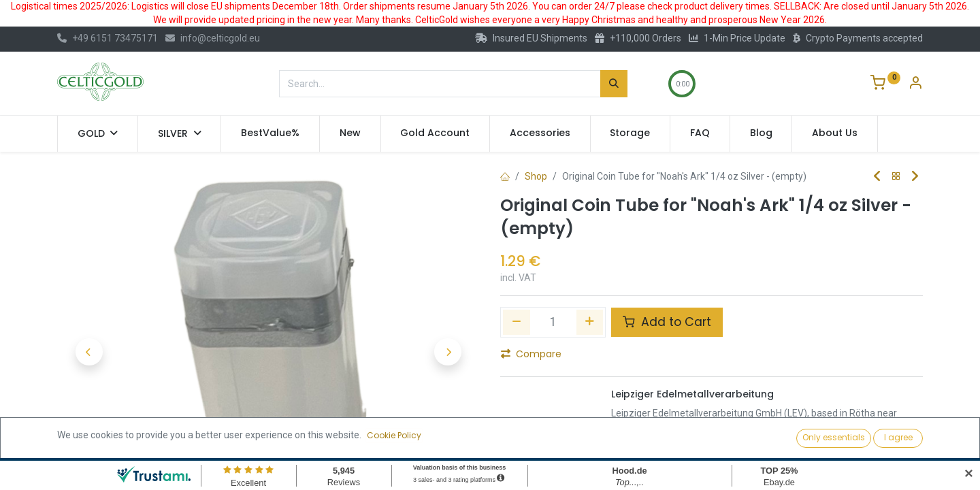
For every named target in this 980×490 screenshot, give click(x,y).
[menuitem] (270, 133)
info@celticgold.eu (213, 38)
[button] (89, 352)
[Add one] (590, 322)
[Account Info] (915, 84)
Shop (536, 176)
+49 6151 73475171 (108, 38)
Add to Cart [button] (667, 322)
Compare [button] (531, 354)
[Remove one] (517, 322)
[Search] (614, 84)
